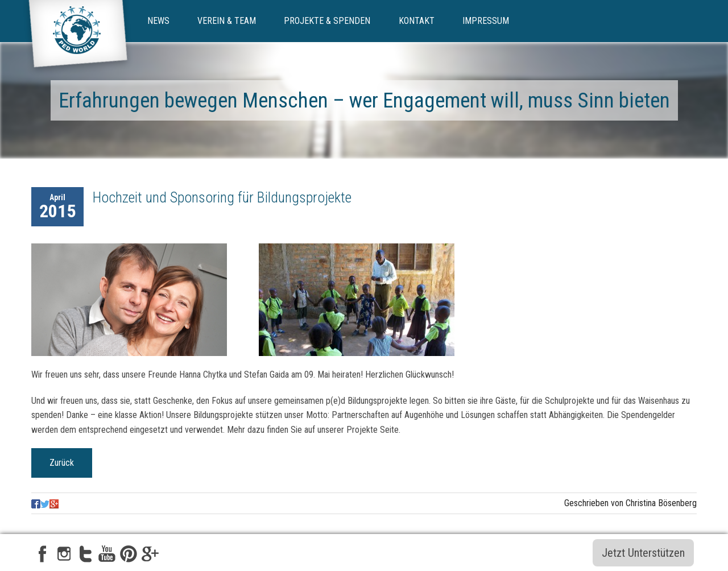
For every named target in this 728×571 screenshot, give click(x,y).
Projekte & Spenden (327, 21)
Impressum (486, 21)
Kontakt (417, 21)
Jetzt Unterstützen (643, 553)
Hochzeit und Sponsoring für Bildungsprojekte (222, 197)
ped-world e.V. (78, 38)
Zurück (62, 463)
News (158, 21)
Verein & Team (227, 21)
